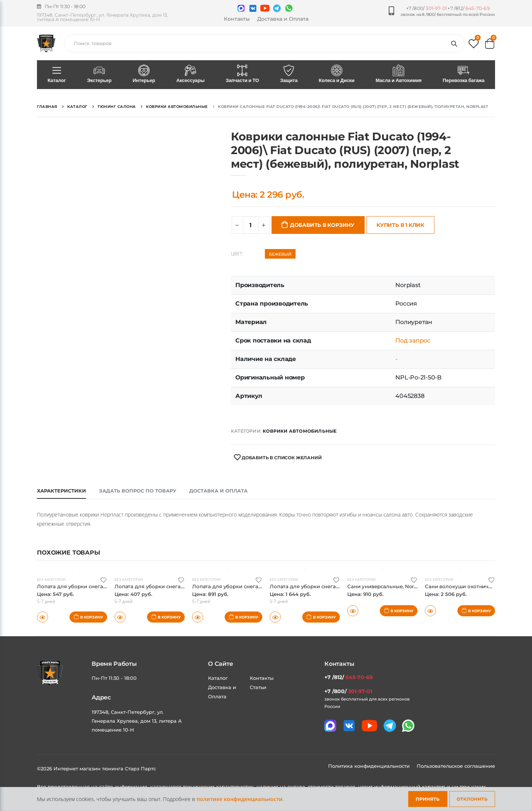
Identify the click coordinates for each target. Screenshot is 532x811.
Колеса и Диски (337, 74)
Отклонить (472, 799)
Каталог (57, 74)
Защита (289, 74)
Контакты (237, 19)
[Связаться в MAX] (241, 8)
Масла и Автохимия (399, 74)
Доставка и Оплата (283, 19)
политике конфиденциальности (240, 799)
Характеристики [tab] (62, 491)
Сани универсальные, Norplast (391, 586)
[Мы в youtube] (265, 8)
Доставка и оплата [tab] (218, 491)
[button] (474, 45)
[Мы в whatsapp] (289, 8)
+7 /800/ (426, 8)
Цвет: (237, 254)
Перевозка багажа (464, 74)
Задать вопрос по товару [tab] (138, 491)
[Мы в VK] (253, 8)
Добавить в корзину (322, 225)
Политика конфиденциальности (370, 766)
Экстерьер (99, 74)
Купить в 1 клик (400, 225)
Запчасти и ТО (242, 74)
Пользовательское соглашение (456, 766)
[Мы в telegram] (277, 8)
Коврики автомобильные (300, 431)
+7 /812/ (468, 8)
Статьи (258, 687)
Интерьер (144, 74)
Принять (428, 799)
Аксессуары (191, 74)
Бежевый (280, 254)
